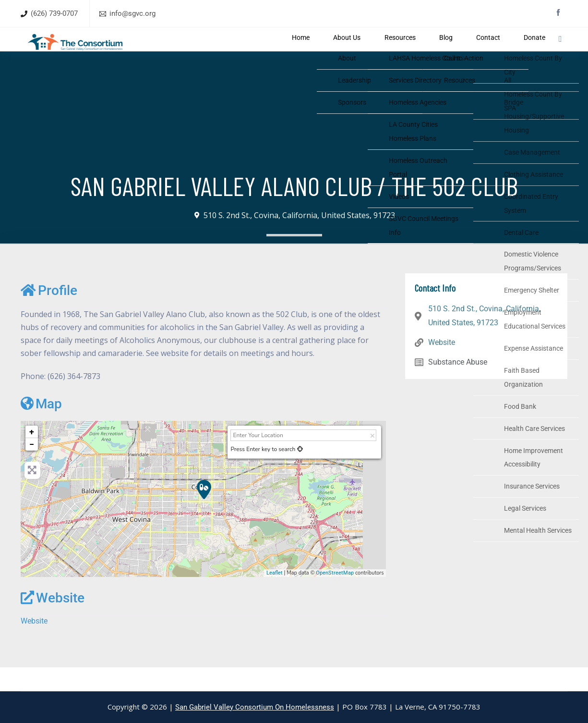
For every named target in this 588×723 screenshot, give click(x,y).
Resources (406, 51)
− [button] (32, 468)
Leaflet (275, 596)
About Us (360, 51)
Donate (518, 51)
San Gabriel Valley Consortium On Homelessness (255, 707)
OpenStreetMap (335, 596)
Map (41, 427)
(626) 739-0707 (54, 13)
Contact (479, 51)
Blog (444, 51)
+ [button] (32, 456)
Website (53, 622)
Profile (49, 314)
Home (321, 51)
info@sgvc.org (132, 13)
